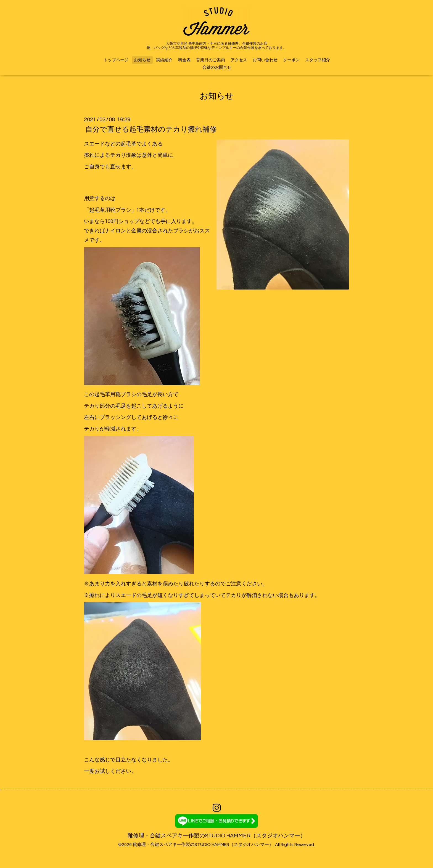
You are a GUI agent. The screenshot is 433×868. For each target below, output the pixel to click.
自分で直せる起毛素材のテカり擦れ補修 (151, 129)
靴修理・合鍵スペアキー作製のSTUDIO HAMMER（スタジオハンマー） (217, 836)
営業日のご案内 (211, 60)
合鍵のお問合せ (217, 67)
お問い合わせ (265, 60)
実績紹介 (164, 60)
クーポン (291, 60)
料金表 (184, 60)
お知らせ (142, 60)
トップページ (116, 60)
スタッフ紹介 (318, 60)
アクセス (239, 60)
